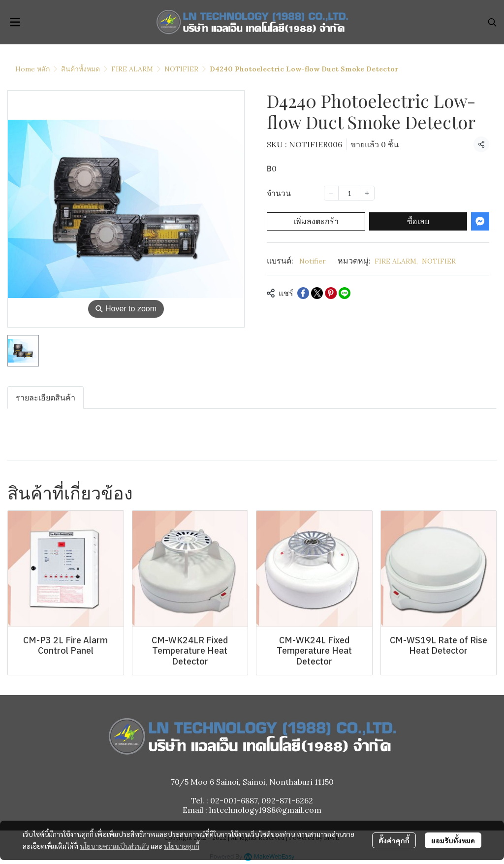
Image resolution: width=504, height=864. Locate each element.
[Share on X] (317, 293)
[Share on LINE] (345, 293)
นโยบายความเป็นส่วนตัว (114, 846)
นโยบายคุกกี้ (182, 846)
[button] (492, 22)
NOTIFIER (181, 69)
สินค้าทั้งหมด (80, 69)
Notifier (313, 261)
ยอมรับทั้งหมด (453, 840)
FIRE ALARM (132, 69)
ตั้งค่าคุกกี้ (394, 840)
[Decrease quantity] (331, 193)
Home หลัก (32, 69)
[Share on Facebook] (303, 293)
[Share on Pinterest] (331, 293)
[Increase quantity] (367, 193)
